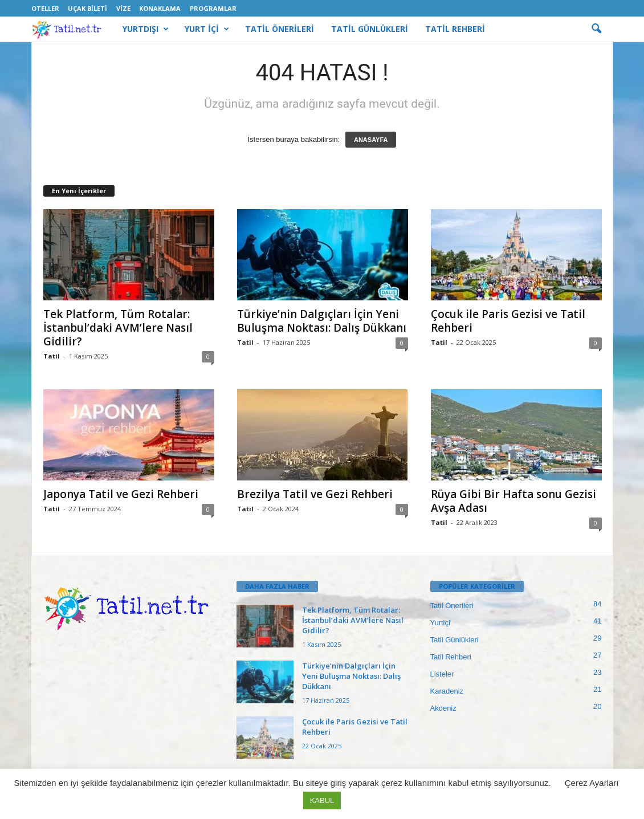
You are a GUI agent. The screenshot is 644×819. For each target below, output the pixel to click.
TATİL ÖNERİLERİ (280, 29)
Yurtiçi (440, 623)
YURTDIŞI (146, 29)
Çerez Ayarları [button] (592, 783)
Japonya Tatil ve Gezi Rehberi (121, 494)
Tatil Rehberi (451, 657)
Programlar (213, 8)
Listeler (442, 674)
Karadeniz (447, 691)
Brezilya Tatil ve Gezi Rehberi (315, 494)
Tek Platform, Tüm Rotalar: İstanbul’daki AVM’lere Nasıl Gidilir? (118, 328)
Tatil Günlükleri (455, 640)
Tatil (52, 356)
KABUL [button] (322, 800)
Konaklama (160, 8)
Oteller (45, 8)
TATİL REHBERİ (455, 29)
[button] (596, 29)
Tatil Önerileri (452, 606)
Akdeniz (443, 708)
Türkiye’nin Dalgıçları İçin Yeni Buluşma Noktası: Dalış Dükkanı (322, 321)
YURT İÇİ (207, 29)
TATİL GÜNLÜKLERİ (370, 29)
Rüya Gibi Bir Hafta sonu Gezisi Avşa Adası (513, 501)
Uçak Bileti (87, 8)
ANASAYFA (371, 140)
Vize (123, 8)
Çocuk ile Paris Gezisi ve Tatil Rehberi (508, 321)
